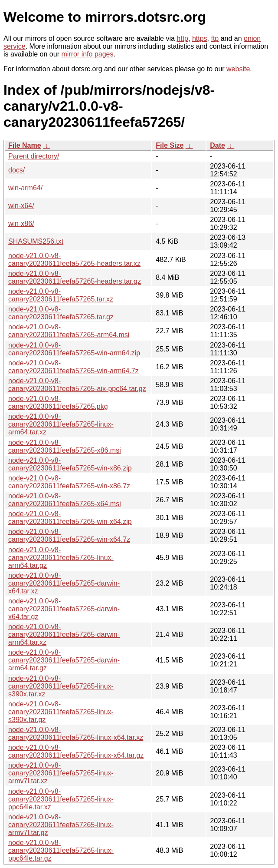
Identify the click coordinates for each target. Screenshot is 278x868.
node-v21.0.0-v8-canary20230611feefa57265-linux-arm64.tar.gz (61, 558)
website (238, 69)
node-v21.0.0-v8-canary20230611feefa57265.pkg (58, 403)
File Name (25, 145)
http (182, 38)
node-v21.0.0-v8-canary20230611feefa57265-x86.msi (65, 446)
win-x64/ (21, 206)
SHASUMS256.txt (36, 241)
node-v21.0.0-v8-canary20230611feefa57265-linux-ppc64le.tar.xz (61, 799)
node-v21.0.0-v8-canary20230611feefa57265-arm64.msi (69, 331)
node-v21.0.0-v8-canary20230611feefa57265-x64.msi (65, 500)
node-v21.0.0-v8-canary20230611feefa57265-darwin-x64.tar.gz (64, 609)
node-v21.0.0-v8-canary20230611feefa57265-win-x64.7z (69, 535)
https (200, 38)
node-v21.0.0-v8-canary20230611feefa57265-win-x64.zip (70, 518)
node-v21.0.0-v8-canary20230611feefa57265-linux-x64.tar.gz (76, 751)
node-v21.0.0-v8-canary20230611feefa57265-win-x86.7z (69, 482)
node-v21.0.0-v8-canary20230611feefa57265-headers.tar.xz (74, 260)
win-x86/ (21, 224)
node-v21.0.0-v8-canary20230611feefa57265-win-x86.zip (70, 464)
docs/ (16, 170)
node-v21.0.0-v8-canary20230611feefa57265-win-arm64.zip (74, 349)
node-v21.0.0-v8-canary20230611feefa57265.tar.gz (61, 313)
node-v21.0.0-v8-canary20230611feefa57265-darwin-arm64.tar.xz (64, 634)
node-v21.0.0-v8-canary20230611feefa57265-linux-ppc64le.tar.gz (61, 850)
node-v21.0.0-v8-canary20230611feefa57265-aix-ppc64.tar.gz (77, 385)
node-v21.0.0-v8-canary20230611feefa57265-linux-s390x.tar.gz (61, 712)
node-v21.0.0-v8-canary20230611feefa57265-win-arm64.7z (74, 367)
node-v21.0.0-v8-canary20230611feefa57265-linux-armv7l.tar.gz (61, 825)
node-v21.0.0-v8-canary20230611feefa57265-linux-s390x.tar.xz (61, 686)
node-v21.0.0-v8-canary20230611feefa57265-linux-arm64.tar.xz (61, 424)
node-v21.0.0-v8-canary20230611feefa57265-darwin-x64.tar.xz (64, 583)
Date (217, 145)
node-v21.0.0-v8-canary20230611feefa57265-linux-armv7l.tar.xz (61, 773)
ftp (215, 38)
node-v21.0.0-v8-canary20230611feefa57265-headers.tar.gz (75, 277)
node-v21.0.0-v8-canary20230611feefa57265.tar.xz (61, 295)
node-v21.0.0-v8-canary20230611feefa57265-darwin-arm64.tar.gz (64, 660)
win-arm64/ (25, 188)
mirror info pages (87, 54)
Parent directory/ (34, 156)
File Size (170, 145)
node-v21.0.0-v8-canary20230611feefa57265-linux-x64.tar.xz (76, 734)
